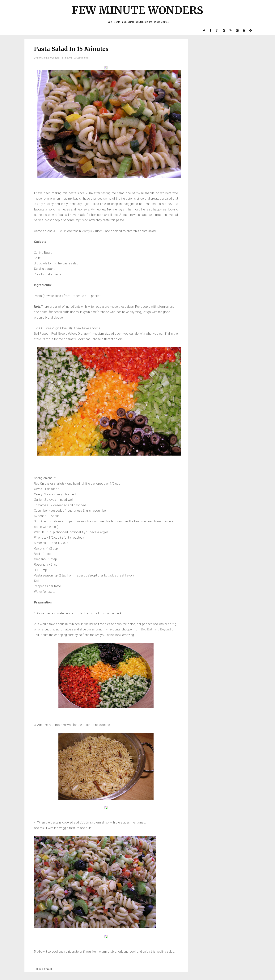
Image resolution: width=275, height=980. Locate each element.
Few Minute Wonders (137, 10)
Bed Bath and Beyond (156, 629)
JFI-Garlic (60, 231)
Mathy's (87, 231)
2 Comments (81, 58)
